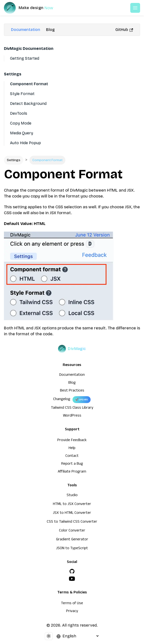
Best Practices (72, 391)
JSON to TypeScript (72, 549)
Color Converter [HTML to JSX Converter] (72, 531)
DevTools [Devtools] (19, 113)
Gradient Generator (72, 540)
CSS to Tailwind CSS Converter (72, 522)
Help (72, 448)
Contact (72, 456)
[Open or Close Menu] (135, 8)
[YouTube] (72, 579)
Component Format (29, 84)
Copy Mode (21, 123)
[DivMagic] (33, 8)
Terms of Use (72, 604)
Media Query (22, 133)
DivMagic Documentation (29, 49)
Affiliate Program (72, 472)
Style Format (22, 94)
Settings (13, 74)
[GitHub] (72, 571)
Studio (72, 496)
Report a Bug (72, 464)
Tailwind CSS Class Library (72, 408)
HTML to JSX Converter (72, 504)
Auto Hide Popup (25, 143)
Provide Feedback (72, 441)
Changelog (62, 400)
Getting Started (25, 58)
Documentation (26, 30)
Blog (50, 30)
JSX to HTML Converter (72, 513)
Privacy (72, 612)
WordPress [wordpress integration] (72, 416)
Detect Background (28, 104)
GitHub (124, 30)
